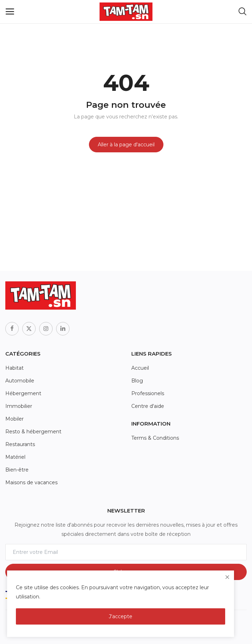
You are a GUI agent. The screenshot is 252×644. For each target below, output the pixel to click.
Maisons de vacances (31, 482)
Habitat (14, 368)
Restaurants (20, 444)
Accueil (140, 368)
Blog (137, 381)
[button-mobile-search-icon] (242, 12)
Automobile (20, 381)
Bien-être (17, 470)
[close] (227, 577)
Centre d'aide (148, 406)
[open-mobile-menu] (10, 12)
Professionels (148, 393)
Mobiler (14, 419)
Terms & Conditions (155, 438)
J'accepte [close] (121, 616)
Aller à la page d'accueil (126, 145)
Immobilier (19, 406)
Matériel (15, 457)
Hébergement (23, 393)
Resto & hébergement (33, 432)
